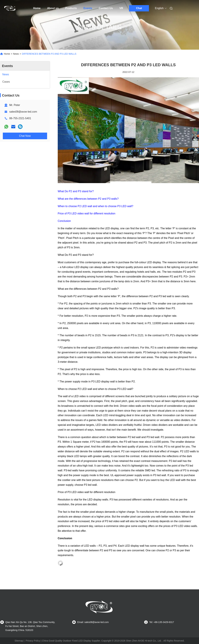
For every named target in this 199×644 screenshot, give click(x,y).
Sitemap (19, 641)
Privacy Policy (33, 641)
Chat (139, 8)
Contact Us (106, 8)
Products (71, 8)
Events (88, 8)
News (16, 54)
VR (121, 8)
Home (37, 8)
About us (53, 8)
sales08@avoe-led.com (23, 112)
